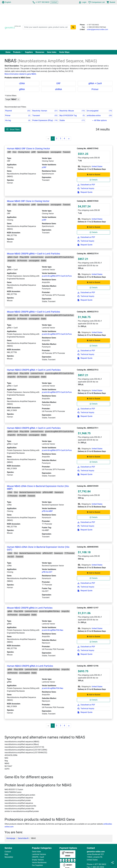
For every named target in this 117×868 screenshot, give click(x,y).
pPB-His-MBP (47, 511)
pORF (44, 167)
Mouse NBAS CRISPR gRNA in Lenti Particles (30, 608)
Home (8, 52)
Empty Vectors (38, 860)
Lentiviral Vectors (39, 854)
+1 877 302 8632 (41, 2)
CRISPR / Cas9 (38, 857)
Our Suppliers (37, 865)
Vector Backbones (39, 862)
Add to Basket (93, 175)
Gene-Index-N (23, 838)
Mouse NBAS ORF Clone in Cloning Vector (28, 201)
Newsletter (9, 857)
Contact (54, 2)
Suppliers (29, 52)
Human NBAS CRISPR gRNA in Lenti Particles (30, 666)
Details (94, 180)
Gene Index (52, 52)
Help (6, 854)
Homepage (11, 838)
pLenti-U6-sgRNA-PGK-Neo (53, 630)
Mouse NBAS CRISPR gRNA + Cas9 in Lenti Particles (33, 254)
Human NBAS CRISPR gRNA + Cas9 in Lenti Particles (34, 370)
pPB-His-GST (47, 572)
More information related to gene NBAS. (21, 74)
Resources (40, 52)
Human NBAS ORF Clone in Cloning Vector (28, 149)
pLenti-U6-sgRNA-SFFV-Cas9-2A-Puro (57, 276)
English (6, 2)
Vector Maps (64, 52)
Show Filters (13, 129)
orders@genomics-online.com (97, 29)
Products (17, 52)
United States (97, 166)
